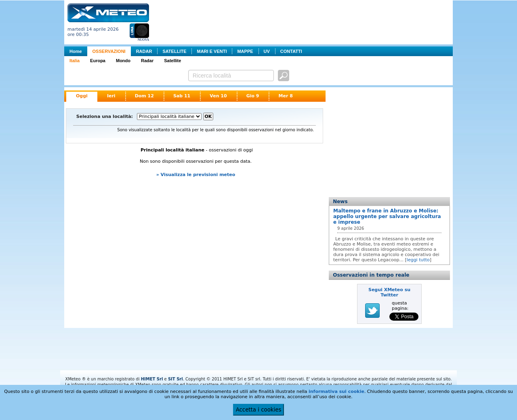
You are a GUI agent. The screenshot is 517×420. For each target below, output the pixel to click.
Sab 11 (182, 96)
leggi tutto (418, 260)
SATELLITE (174, 51)
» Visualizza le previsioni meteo (196, 175)
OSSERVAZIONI (109, 51)
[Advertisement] (303, 21)
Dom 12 (144, 96)
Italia (75, 61)
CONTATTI (291, 51)
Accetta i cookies (259, 410)
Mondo (123, 61)
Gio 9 (253, 96)
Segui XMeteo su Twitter (389, 292)
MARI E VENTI (212, 51)
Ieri (111, 96)
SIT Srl (175, 379)
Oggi (82, 96)
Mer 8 (285, 96)
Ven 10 (218, 96)
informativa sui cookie (336, 392)
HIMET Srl (152, 379)
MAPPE (245, 51)
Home (76, 51)
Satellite (172, 61)
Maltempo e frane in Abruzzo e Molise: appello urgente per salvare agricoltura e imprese (387, 216)
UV (267, 51)
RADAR (144, 51)
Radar (147, 61)
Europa (98, 61)
